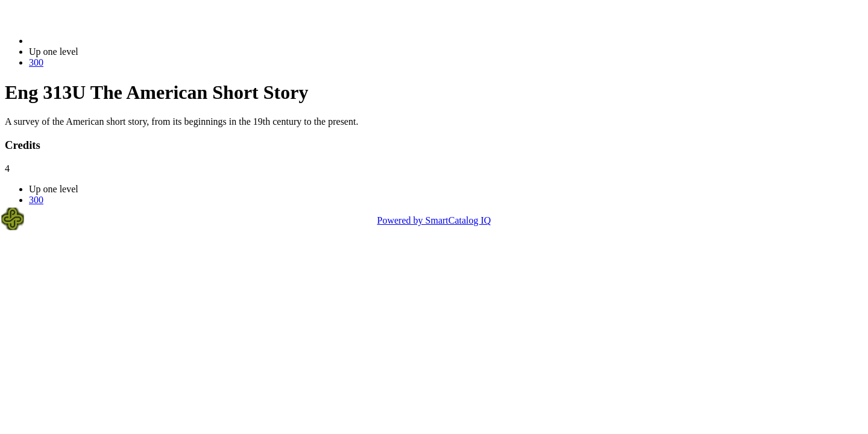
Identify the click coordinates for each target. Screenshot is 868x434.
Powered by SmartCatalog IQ (434, 220)
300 (36, 62)
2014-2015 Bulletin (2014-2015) (92, 41)
